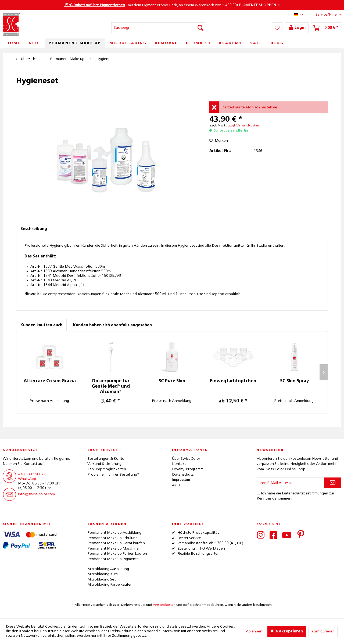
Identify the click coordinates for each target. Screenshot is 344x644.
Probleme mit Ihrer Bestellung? (113, 475)
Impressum (181, 480)
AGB (176, 485)
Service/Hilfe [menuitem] (324, 14)
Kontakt (179, 464)
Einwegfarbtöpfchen (233, 381)
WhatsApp (27, 479)
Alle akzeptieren (287, 631)
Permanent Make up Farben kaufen (117, 554)
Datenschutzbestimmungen (305, 493)
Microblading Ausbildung (108, 569)
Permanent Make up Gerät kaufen (116, 543)
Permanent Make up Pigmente (113, 559)
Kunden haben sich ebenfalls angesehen (112, 325)
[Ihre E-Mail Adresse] (291, 483)
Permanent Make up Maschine (113, 549)
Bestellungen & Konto (106, 459)
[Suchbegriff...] (159, 28)
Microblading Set (101, 579)
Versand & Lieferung (104, 464)
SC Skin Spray (294, 381)
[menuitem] (159, 28)
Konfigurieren (323, 631)
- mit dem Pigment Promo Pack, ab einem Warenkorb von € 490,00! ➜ (172, 5)
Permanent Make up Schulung (112, 538)
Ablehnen (254, 631)
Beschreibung (34, 229)
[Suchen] (200, 28)
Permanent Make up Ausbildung (114, 533)
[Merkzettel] (277, 28)
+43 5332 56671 (32, 474)
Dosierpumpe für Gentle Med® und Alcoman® (111, 387)
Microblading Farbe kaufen (110, 585)
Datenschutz (183, 475)
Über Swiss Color (186, 459)
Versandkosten (164, 605)
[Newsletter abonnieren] (333, 483)
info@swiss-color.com (36, 494)
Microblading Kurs (103, 574)
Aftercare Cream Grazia (50, 381)
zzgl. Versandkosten (244, 126)
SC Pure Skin (172, 381)
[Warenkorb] (326, 28)
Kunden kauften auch (41, 325)
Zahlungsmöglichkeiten (107, 469)
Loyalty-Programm (188, 469)
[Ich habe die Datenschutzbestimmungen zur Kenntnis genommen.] (258, 493)
